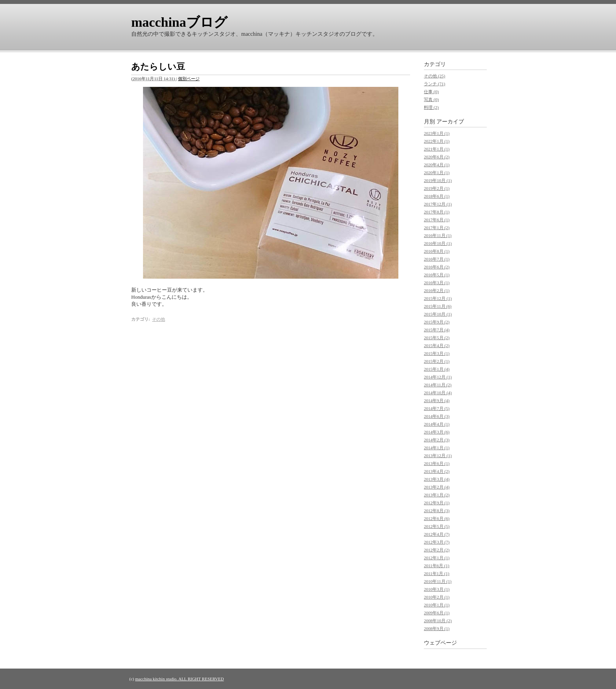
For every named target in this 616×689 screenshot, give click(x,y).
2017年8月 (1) (437, 212)
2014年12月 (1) (438, 377)
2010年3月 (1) (437, 589)
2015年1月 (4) (437, 369)
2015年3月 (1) (437, 353)
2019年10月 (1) (438, 180)
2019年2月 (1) (437, 188)
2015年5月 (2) (437, 338)
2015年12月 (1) (438, 298)
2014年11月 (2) (438, 385)
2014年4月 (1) (437, 424)
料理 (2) (431, 107)
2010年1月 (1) (437, 605)
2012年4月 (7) (437, 534)
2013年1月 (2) (437, 495)
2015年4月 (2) (437, 345)
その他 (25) (434, 76)
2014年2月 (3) (437, 440)
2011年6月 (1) (437, 566)
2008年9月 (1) (437, 628)
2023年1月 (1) (437, 133)
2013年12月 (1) (438, 456)
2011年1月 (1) (437, 573)
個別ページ (189, 79)
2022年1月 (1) (437, 141)
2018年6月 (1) (437, 196)
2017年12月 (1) (438, 204)
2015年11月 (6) (438, 306)
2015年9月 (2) (437, 322)
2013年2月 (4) (437, 487)
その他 (159, 319)
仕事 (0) (431, 92)
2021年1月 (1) (437, 149)
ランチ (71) (434, 84)
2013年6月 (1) (437, 463)
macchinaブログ (179, 22)
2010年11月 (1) (438, 581)
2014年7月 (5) (437, 408)
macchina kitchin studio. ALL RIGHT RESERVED (180, 679)
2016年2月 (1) (437, 290)
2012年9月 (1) (437, 503)
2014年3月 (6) (437, 432)
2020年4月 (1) (437, 165)
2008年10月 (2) (438, 621)
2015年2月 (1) (437, 361)
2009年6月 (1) (437, 613)
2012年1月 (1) (437, 558)
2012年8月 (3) (437, 511)
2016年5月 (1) (437, 275)
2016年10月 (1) (438, 243)
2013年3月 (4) (437, 479)
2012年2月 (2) (437, 550)
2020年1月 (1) (437, 173)
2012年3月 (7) (437, 542)
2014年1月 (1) (437, 448)
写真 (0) (431, 99)
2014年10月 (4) (438, 393)
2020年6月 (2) (437, 157)
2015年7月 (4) (437, 330)
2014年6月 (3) (437, 416)
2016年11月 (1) (438, 235)
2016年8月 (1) (437, 251)
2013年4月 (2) (437, 471)
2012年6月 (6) (437, 518)
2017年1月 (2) (437, 228)
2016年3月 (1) (437, 283)
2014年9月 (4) (437, 401)
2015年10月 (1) (438, 314)
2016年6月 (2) (437, 267)
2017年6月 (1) (437, 220)
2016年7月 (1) (437, 259)
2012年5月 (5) (437, 526)
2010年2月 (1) (437, 597)
